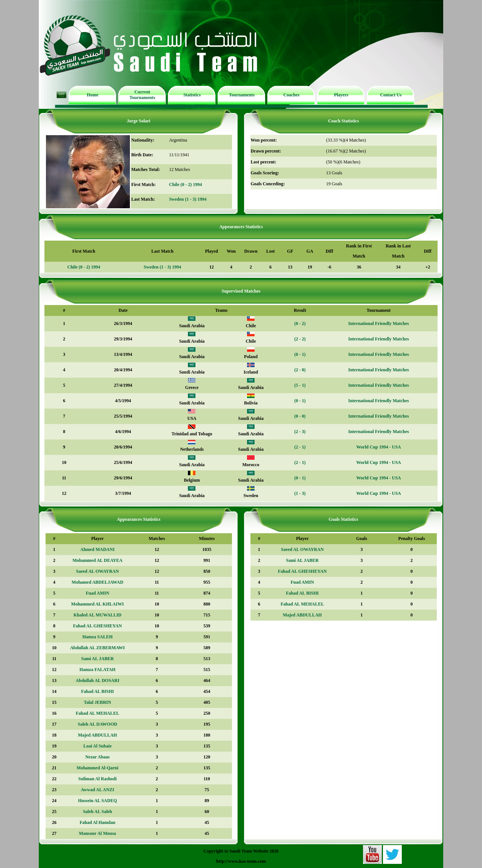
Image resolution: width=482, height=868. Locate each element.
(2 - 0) (300, 370)
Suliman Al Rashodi (98, 779)
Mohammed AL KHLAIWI (98, 604)
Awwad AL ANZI (98, 790)
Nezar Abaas (97, 757)
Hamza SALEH (98, 637)
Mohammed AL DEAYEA (97, 560)
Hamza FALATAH (98, 670)
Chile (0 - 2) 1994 (185, 185)
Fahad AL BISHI (97, 691)
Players (341, 95)
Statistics (192, 95)
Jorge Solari (139, 121)
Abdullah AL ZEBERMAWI (97, 648)
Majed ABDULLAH (98, 735)
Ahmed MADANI (97, 549)
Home (93, 95)
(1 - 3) (300, 493)
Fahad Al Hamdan (97, 822)
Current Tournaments (142, 95)
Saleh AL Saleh (97, 812)
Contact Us (391, 95)
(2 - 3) (300, 432)
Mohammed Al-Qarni (97, 768)
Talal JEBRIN (98, 702)
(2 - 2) (300, 339)
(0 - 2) (300, 323)
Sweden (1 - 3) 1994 (188, 199)
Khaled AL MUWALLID (97, 615)
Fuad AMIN (98, 593)
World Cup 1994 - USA (379, 447)
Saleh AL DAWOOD (97, 724)
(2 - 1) (300, 447)
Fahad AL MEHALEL (97, 713)
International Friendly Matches (379, 323)
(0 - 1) (300, 354)
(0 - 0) (300, 416)
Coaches (292, 95)
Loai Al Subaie (97, 746)
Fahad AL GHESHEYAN (98, 626)
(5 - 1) (300, 385)
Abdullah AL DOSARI (98, 680)
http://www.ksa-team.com (241, 861)
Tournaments (242, 95)
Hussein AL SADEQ (97, 801)
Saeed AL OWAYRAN (98, 571)
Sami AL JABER (97, 659)
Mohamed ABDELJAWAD (97, 582)
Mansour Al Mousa (98, 833)
